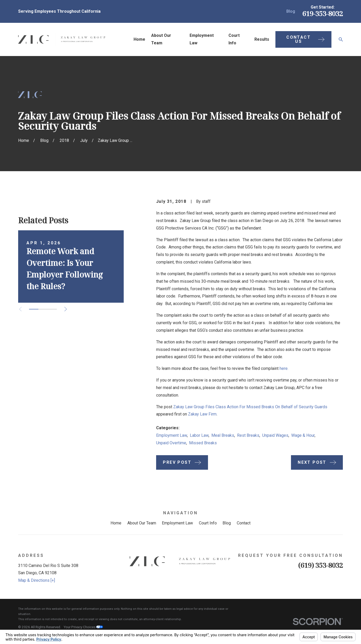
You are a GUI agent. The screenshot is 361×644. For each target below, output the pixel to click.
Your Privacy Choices (83, 627)
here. (284, 368)
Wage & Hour (303, 435)
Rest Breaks (248, 435)
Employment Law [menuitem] (202, 39)
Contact (244, 523)
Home (116, 523)
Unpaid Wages (275, 435)
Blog (291, 11)
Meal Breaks (223, 435)
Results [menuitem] (262, 39)
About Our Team (142, 523)
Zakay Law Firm (202, 414)
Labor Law (199, 435)
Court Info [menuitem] (234, 39)
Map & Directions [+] (37, 580)
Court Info (208, 523)
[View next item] (66, 309)
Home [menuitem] (139, 39)
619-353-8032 (323, 14)
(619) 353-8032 (321, 565)
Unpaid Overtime (171, 443)
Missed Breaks (203, 443)
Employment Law (172, 435)
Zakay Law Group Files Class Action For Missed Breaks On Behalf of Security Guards (250, 407)
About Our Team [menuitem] (161, 39)
